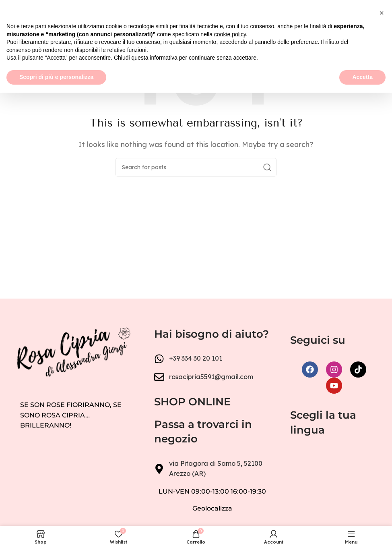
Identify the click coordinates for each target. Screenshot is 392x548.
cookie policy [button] (230, 490)
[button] (382, 468)
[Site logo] (196, 11)
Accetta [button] (362, 532)
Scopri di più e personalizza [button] (56, 532)
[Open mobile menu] (10, 12)
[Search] (196, 167)
